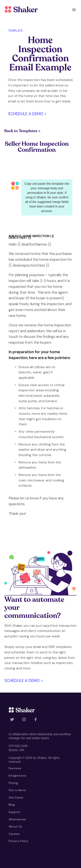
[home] (20, 10)
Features (15, 768)
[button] (74, 10)
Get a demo (17, 790)
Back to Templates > (22, 131)
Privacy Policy (18, 841)
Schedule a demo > (27, 114)
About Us (15, 827)
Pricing (13, 783)
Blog (12, 805)
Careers (14, 834)
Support (15, 812)
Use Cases (16, 798)
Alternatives (17, 819)
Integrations (17, 776)
